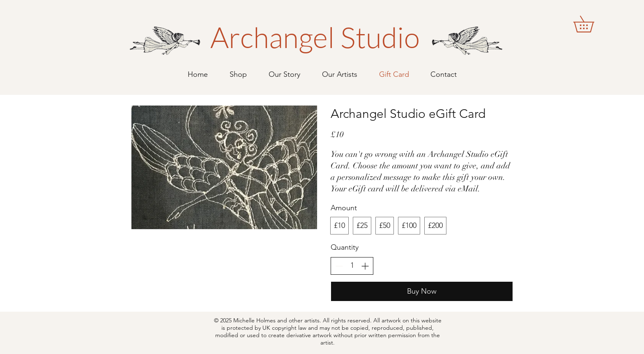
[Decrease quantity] (339, 266)
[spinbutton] (352, 265)
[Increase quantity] (365, 266)
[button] (592, 24)
